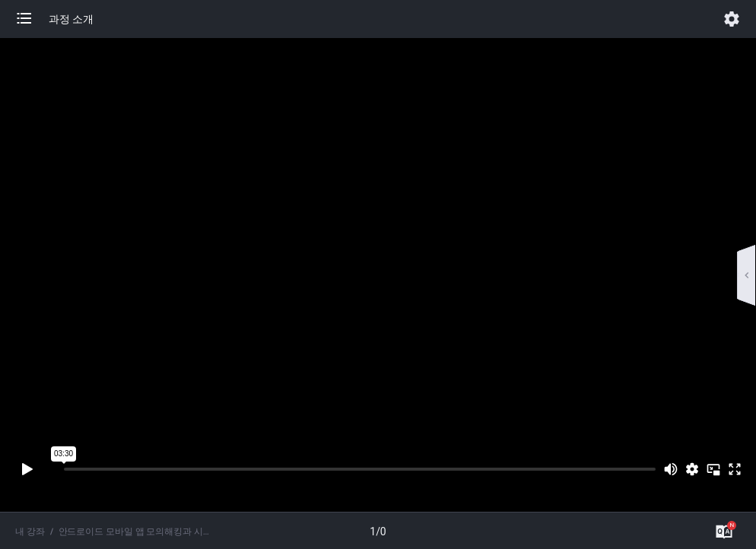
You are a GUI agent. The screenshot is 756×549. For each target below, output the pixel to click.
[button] (32, 19)
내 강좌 (30, 532)
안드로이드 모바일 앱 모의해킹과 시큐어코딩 (134, 532)
